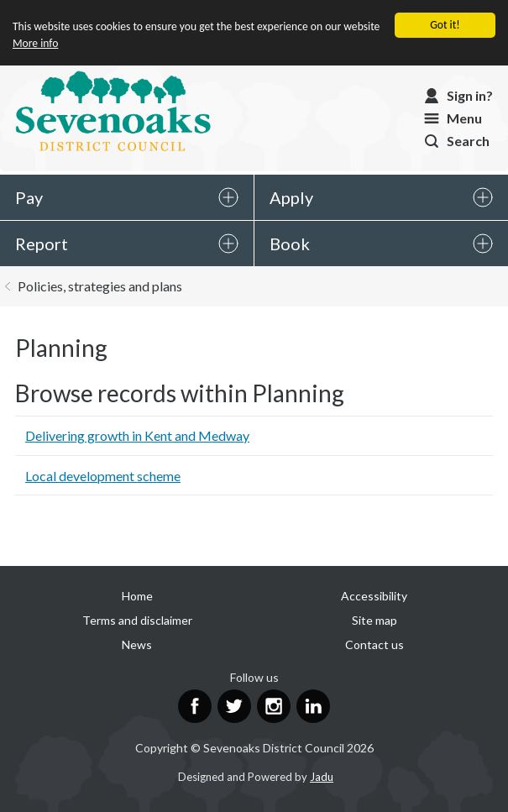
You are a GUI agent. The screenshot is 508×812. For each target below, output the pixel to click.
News (137, 644)
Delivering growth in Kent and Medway (137, 435)
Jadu (322, 777)
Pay (29, 197)
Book (290, 244)
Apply (291, 197)
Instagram (274, 706)
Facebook (195, 706)
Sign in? (470, 95)
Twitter (234, 706)
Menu (464, 118)
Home (137, 596)
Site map (374, 620)
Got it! (445, 25)
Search (468, 141)
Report (42, 244)
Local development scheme (103, 476)
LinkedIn (313, 706)
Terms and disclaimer (137, 620)
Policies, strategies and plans (100, 286)
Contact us (374, 644)
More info (35, 43)
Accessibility (374, 596)
